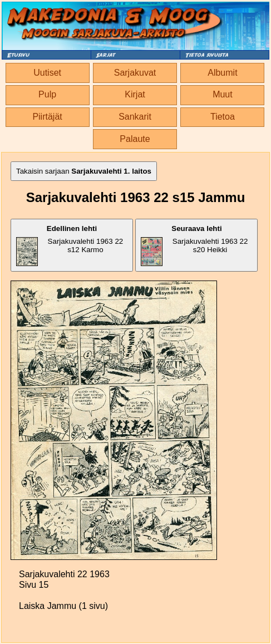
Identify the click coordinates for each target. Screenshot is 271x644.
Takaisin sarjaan (84, 171)
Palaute (135, 139)
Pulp (47, 94)
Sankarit (135, 117)
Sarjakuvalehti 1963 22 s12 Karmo (70, 245)
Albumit (222, 73)
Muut (223, 94)
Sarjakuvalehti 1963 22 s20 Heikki (194, 245)
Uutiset (47, 73)
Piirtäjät (47, 117)
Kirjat (135, 94)
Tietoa (223, 117)
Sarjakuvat (135, 73)
